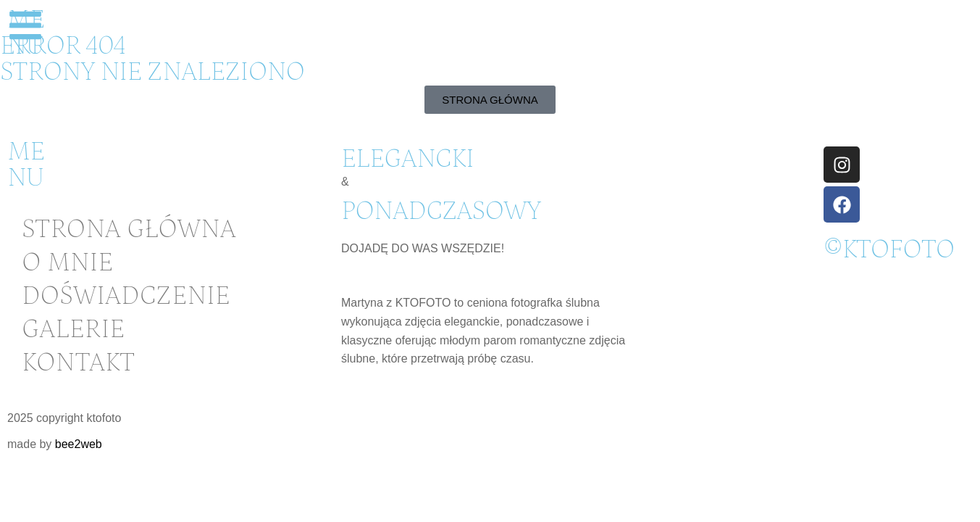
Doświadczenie (126, 296)
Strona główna (129, 229)
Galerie (73, 330)
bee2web (79, 444)
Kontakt (78, 363)
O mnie (67, 263)
